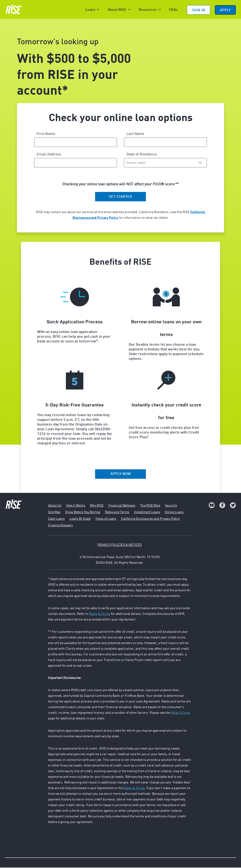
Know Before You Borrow (83, 513)
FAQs (173, 10)
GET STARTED (120, 197)
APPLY (225, 10)
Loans (90, 10)
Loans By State (80, 519)
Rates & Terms (100, 614)
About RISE (117, 10)
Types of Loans (106, 519)
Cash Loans (56, 519)
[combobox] (165, 163)
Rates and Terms (117, 513)
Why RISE (97, 506)
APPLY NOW (121, 475)
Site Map (54, 513)
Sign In (199, 10)
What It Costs (181, 713)
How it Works (76, 506)
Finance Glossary (60, 526)
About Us (55, 506)
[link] (212, 506)
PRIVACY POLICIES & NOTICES (120, 545)
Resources (148, 10)
